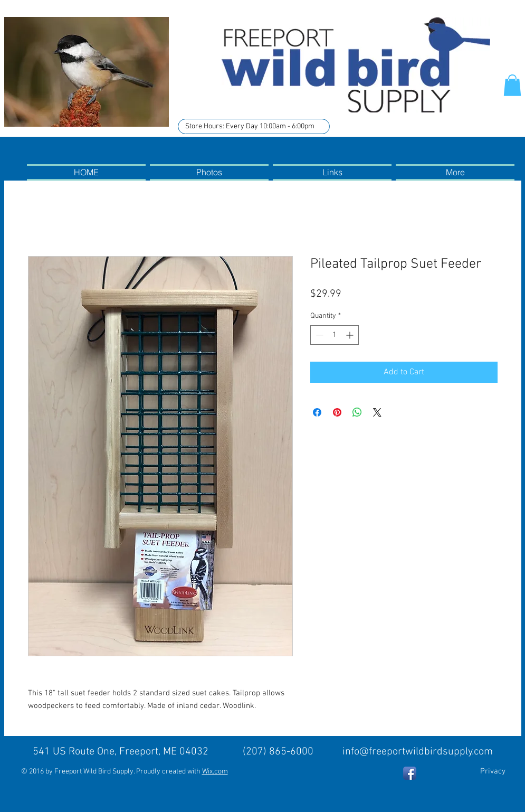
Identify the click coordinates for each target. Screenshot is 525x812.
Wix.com (215, 772)
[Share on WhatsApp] (357, 412)
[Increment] (351, 335)
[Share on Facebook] (317, 412)
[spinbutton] (335, 335)
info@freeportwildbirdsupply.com (418, 752)
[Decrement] (318, 335)
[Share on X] (377, 412)
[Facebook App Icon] (410, 773)
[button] (512, 85)
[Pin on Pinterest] (337, 412)
